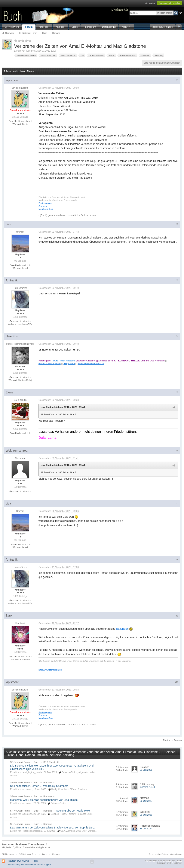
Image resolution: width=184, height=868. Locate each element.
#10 (176, 682)
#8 (177, 560)
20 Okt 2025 (146, 801)
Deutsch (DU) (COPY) (19, 861)
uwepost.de (69, 363)
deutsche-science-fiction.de (91, 363)
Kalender (60, 27)
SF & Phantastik (51, 762)
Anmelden (150, 3)
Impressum (90, 27)
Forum (29, 27)
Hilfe (36, 861)
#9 (177, 616)
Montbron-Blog (46, 209)
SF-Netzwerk (12, 27)
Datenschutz (109, 27)
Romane (48, 783)
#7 (177, 504)
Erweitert (181, 13)
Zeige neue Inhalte (163, 27)
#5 (177, 392)
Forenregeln (154, 854)
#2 (177, 224)
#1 (177, 80)
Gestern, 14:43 (147, 787)
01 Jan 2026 (146, 770)
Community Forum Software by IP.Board (164, 861)
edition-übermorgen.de (50, 363)
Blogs (75, 27)
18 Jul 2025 (146, 829)
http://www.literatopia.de (50, 670)
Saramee (43, 206)
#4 (177, 336)
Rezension (122, 629)
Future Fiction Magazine (64, 361)
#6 (177, 451)
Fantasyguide (45, 203)
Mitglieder (44, 27)
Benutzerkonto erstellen (170, 3)
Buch (37, 762)
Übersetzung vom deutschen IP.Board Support (29, 865)
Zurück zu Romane (173, 740)
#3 (177, 280)
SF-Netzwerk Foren (20, 762)
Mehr (127, 27)
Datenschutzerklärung (172, 854)
